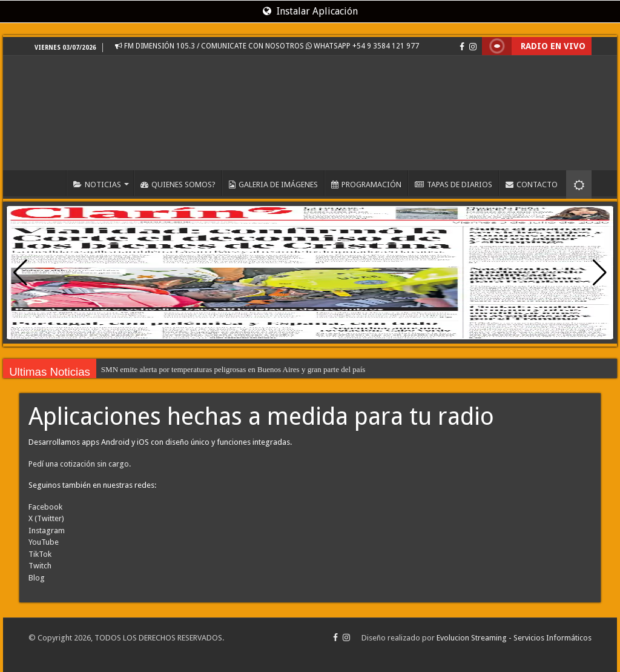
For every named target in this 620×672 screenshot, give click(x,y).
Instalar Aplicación (310, 11)
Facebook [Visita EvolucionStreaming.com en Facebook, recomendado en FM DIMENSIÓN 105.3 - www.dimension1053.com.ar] (45, 507)
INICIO (50, 183)
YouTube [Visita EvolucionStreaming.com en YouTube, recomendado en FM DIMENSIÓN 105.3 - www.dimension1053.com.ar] (44, 542)
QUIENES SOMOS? (178, 185)
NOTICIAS (97, 185)
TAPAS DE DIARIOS (453, 185)
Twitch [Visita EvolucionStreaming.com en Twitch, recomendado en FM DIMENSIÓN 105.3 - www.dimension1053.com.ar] (40, 566)
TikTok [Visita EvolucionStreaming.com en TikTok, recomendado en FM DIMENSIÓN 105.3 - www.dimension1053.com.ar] (40, 554)
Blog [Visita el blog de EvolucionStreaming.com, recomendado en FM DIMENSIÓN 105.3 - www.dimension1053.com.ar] (37, 578)
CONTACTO (532, 185)
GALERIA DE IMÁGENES (273, 185)
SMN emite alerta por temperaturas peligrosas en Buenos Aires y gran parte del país (233, 369)
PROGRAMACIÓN (366, 185)
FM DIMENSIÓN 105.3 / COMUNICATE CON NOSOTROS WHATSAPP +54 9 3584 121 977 (267, 46)
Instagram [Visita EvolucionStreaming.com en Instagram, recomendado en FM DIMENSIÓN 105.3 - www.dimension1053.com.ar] (47, 531)
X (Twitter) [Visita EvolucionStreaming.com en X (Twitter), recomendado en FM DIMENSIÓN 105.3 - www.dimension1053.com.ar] (46, 518)
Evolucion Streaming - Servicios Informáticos (514, 638)
